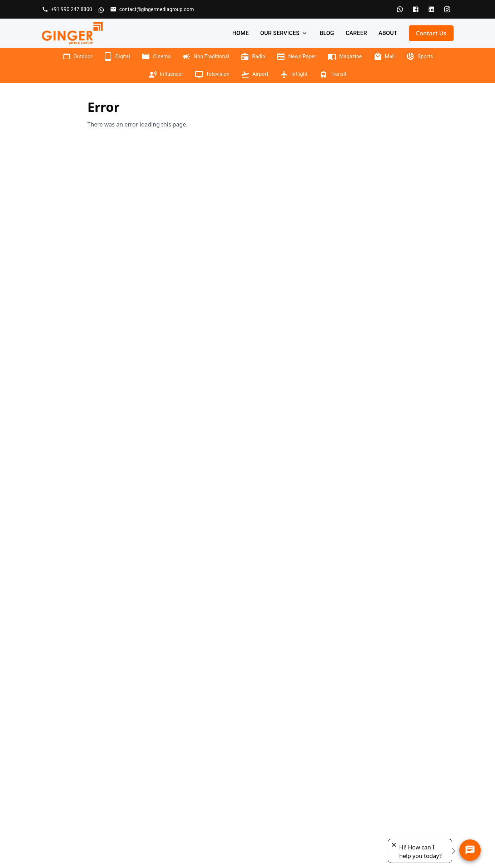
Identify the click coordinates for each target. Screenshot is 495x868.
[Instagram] (447, 9)
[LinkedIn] (431, 9)
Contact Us (431, 33)
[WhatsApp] (400, 9)
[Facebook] (416, 9)
